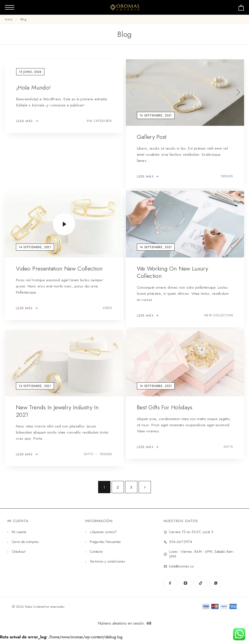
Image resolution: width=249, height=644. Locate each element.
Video (107, 308)
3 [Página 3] (131, 487)
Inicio (9, 19)
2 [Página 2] (118, 487)
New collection (219, 316)
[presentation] (132, 92)
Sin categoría (99, 121)
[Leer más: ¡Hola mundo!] (27, 121)
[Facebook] (170, 583)
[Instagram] (185, 583)
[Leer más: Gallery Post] (148, 177)
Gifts (89, 454)
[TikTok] (200, 583)
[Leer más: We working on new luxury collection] (148, 316)
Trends (227, 176)
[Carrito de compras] (241, 9)
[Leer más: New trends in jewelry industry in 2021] (27, 454)
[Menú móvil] (10, 7)
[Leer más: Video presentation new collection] (27, 308)
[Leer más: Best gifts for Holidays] (148, 447)
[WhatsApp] (216, 583)
